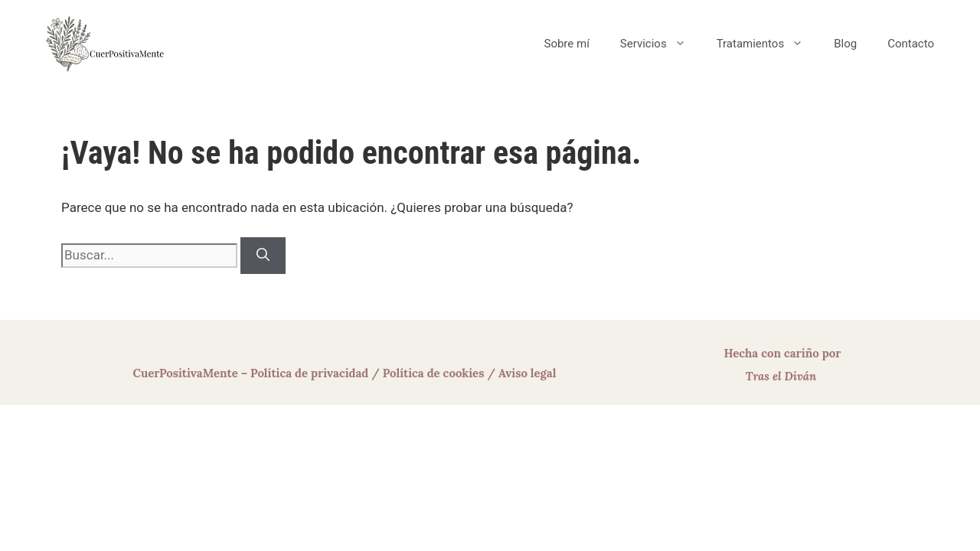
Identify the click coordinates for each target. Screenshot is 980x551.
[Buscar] (263, 256)
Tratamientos (768, 44)
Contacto (911, 44)
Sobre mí (566, 44)
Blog (845, 44)
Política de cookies (434, 373)
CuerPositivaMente (186, 373)
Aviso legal (528, 373)
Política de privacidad (309, 373)
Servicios (661, 44)
